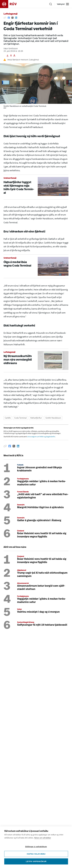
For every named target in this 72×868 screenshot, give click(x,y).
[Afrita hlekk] (5, 18)
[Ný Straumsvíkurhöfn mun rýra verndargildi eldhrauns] (36, 360)
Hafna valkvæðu (36, 854)
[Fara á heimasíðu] (11, 4)
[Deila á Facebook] (9, 18)
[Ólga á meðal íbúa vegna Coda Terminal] (36, 266)
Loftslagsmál (10, 14)
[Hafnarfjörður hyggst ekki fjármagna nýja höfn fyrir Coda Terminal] (36, 187)
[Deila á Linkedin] (16, 18)
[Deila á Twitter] (12, 18)
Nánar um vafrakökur (43, 838)
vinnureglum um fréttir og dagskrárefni (41, 437)
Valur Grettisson (11, 49)
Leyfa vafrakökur (36, 861)
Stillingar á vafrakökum (36, 847)
